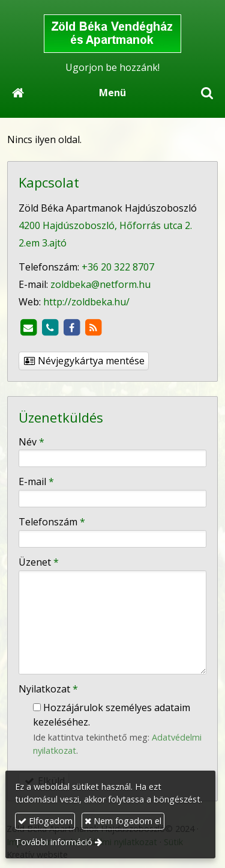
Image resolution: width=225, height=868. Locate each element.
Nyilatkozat (48, 689)
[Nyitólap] (112, 34)
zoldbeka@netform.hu (100, 284)
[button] (207, 93)
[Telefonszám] (50, 328)
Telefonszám (52, 522)
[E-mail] (28, 328)
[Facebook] (71, 328)
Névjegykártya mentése (84, 361)
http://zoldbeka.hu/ (86, 302)
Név (31, 442)
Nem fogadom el (123, 821)
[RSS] (93, 328)
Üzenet (39, 562)
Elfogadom (45, 821)
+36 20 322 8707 (118, 267)
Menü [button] (112, 93)
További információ (54, 842)
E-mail (36, 481)
